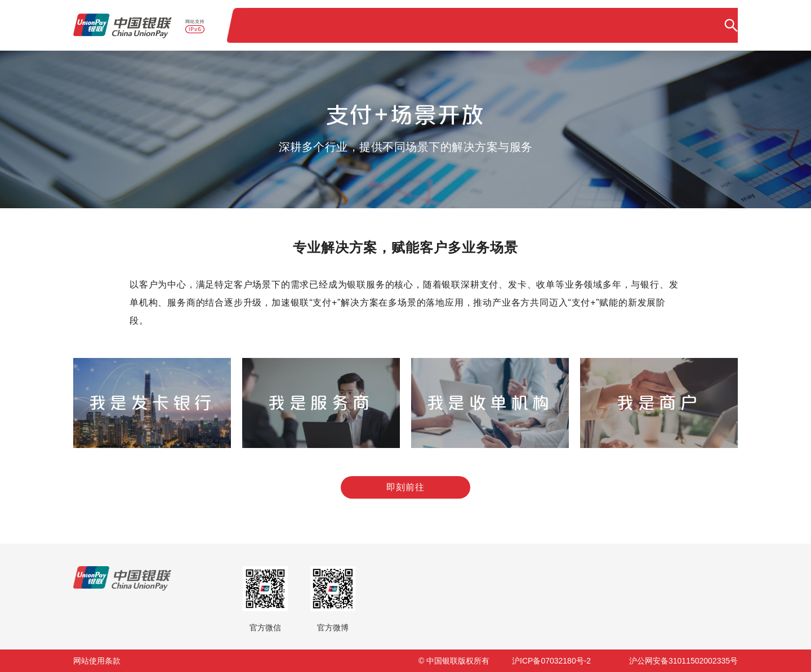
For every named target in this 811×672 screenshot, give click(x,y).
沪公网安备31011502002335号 (683, 661)
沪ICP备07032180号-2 (551, 661)
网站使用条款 (97, 661)
